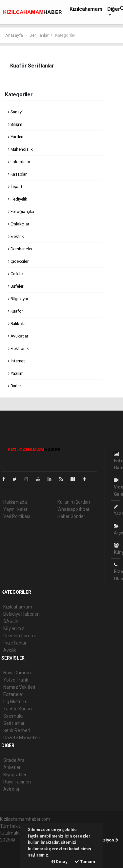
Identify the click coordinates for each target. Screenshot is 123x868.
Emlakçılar (19, 224)
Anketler (12, 767)
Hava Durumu (17, 673)
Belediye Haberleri (21, 614)
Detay (60, 862)
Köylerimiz (14, 628)
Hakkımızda (15, 502)
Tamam (85, 862)
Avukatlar (18, 336)
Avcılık (10, 650)
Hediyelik (18, 199)
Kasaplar (17, 174)
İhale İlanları (15, 643)
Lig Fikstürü (15, 702)
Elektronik (18, 348)
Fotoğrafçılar (21, 211)
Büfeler (16, 286)
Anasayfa (14, 35)
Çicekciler (18, 261)
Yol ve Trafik (16, 680)
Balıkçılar (17, 323)
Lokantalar (19, 162)
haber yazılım (14, 854)
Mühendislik (20, 149)
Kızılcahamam (86, 9)
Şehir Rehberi (17, 730)
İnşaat (15, 186)
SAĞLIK (11, 621)
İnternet (16, 361)
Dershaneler (20, 249)
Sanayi (15, 112)
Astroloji (11, 789)
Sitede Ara (14, 760)
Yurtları (16, 137)
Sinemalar (14, 716)
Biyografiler (15, 775)
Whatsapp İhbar (73, 509)
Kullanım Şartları (74, 502)
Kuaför (15, 311)
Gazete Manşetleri (22, 738)
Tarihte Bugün (18, 709)
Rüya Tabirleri (17, 782)
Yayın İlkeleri (16, 509)
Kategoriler (65, 35)
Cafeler (16, 274)
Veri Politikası (17, 516)
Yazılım (16, 373)
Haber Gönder (71, 516)
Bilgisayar (18, 299)
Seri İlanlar (39, 35)
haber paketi (13, 847)
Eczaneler (13, 694)
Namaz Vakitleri (19, 687)
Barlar (14, 386)
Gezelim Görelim (20, 636)
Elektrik (16, 236)
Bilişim (15, 124)
